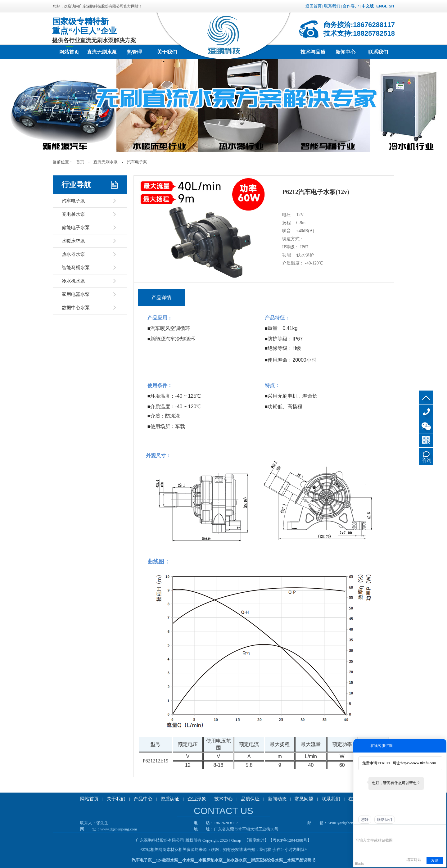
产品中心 (143, 799)
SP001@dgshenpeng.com (348, 823)
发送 (435, 861)
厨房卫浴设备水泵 (267, 860)
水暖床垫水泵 (210, 860)
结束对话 (414, 860)
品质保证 (250, 799)
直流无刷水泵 (102, 52)
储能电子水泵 (76, 228)
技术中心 (223, 799)
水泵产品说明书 (301, 860)
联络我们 (385, 820)
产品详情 (161, 298)
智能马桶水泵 (76, 268)
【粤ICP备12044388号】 (290, 840)
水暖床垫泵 (73, 241)
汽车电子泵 (137, 162)
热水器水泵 (73, 254)
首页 (80, 162)
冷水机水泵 (73, 281)
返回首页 (314, 6)
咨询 (427, 460)
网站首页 (69, 52)
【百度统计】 (256, 840)
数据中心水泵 (76, 308)
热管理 (134, 52)
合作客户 (351, 6)
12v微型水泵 (167, 860)
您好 (365, 820)
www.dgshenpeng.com (119, 829)
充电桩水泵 (73, 214)
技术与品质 (313, 52)
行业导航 (76, 185)
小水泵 (188, 860)
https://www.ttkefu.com (418, 763)
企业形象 (197, 799)
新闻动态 (277, 799)
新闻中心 (345, 52)
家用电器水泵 (76, 294)
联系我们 (332, 6)
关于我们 (167, 52)
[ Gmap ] (236, 840)
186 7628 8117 (426, 412)
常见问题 (304, 799)
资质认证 (170, 799)
